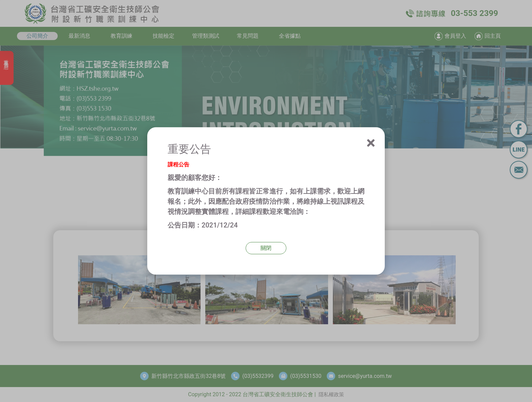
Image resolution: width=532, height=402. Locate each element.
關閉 (266, 248)
